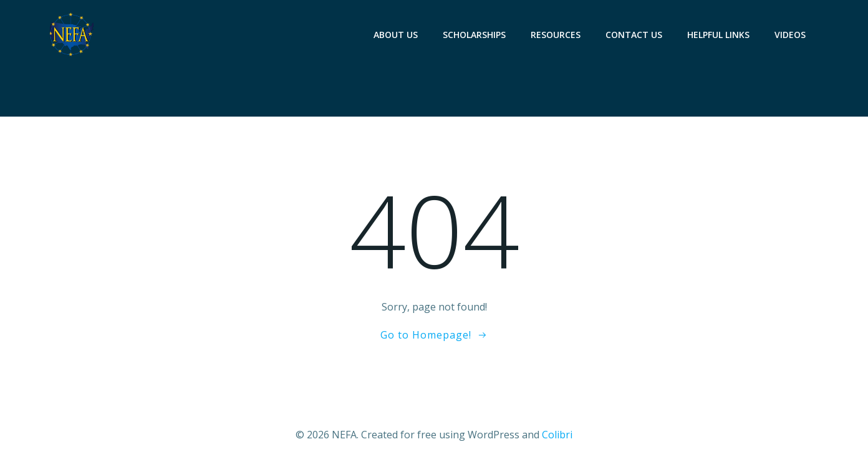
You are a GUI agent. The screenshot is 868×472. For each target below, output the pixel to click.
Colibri (557, 435)
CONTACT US (634, 35)
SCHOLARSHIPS (474, 35)
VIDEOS (790, 35)
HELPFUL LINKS (718, 35)
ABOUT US (396, 35)
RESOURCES (556, 35)
